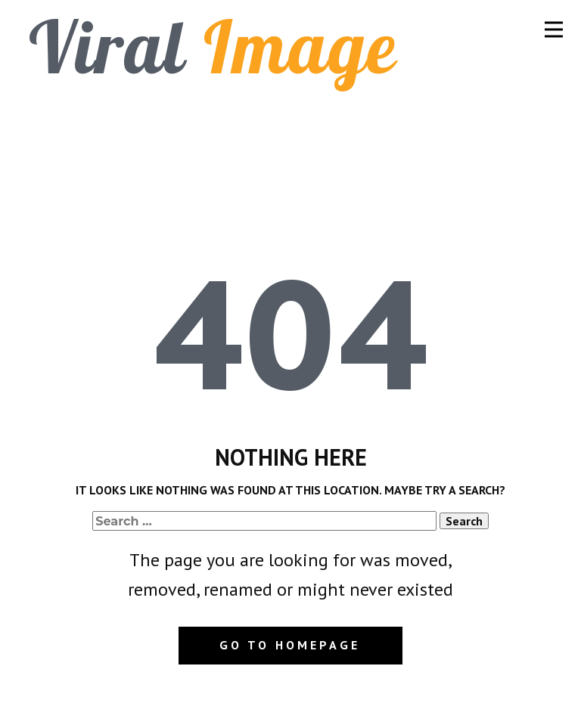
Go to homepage (290, 645)
